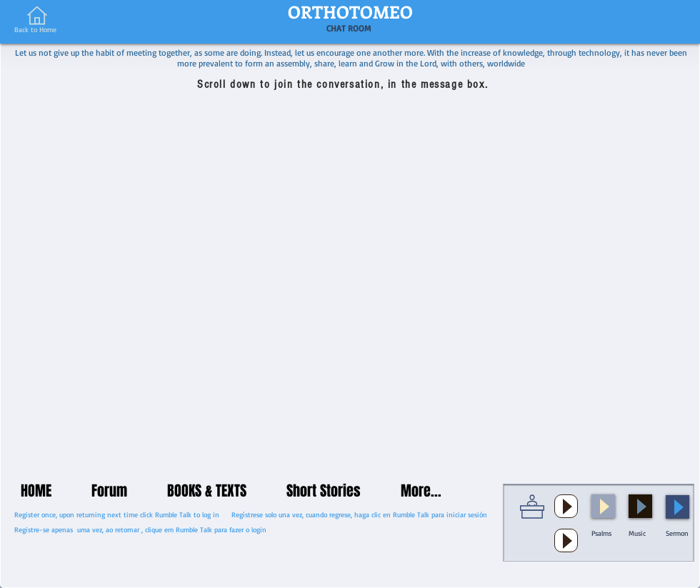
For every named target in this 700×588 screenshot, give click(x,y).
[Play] (566, 506)
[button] (599, 523)
